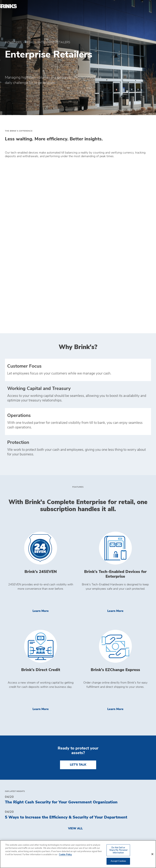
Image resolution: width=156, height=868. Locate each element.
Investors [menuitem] (14, 835)
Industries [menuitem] (15, 815)
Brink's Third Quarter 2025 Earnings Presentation (52, 727)
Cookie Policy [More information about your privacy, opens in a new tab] (65, 855)
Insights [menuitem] (13, 822)
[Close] (152, 854)
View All (75, 682)
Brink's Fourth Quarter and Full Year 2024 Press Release (58, 762)
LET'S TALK (78, 619)
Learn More (54, 465)
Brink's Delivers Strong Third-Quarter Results (49, 712)
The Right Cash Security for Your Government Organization (61, 656)
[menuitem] (147, 6)
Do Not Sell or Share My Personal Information (112, 824)
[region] (78, 854)
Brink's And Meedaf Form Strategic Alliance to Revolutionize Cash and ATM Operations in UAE (76, 744)
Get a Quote (91, 833)
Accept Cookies (118, 861)
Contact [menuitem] (13, 828)
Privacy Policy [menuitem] (93, 815)
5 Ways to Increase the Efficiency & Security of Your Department (66, 671)
